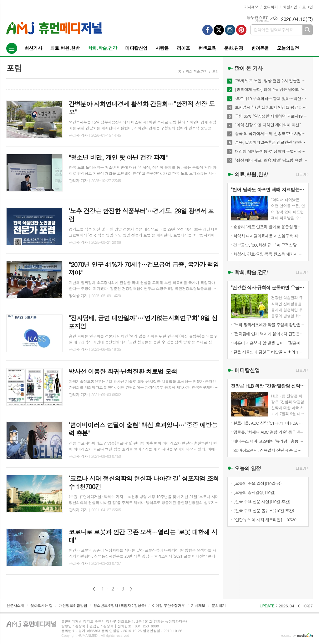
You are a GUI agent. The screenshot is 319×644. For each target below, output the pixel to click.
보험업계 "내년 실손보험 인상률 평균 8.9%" (272, 107)
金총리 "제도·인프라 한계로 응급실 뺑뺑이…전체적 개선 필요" (269, 227)
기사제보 (251, 7)
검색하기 (308, 30)
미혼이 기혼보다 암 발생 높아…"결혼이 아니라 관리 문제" (269, 343)
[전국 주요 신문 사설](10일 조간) (262, 501)
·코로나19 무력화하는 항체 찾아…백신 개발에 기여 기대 (272, 99)
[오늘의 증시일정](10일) (254, 492)
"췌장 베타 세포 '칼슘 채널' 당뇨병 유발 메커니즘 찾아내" (272, 160)
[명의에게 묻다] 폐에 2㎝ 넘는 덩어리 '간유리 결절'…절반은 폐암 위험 (272, 89)
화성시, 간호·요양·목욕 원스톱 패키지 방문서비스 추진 (269, 254)
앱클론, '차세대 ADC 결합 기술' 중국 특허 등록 (269, 432)
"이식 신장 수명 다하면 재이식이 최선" (268, 125)
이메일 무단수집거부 (168, 605)
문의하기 (271, 7)
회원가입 (290, 7)
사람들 (162, 48)
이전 (94, 589)
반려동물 (260, 48)
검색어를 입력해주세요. (274, 30)
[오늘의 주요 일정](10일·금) (257, 483)
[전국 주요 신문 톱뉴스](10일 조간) (264, 511)
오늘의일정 (288, 48)
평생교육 (207, 48)
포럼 (215, 72)
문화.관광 (233, 48)
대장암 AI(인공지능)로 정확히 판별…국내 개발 (272, 151)
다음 (131, 589)
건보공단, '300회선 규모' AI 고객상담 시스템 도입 (269, 245)
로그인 (307, 7)
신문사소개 (15, 605)
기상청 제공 (262, 21)
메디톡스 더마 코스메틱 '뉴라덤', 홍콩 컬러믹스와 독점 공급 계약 (269, 441)
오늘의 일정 (248, 468)
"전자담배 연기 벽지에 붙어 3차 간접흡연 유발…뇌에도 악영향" (269, 334)
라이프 (183, 48)
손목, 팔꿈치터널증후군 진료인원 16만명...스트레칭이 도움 (272, 142)
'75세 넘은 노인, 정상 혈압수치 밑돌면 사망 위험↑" (272, 81)
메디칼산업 (137, 48)
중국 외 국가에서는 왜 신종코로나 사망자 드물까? (272, 134)
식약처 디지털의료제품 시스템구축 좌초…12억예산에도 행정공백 (269, 236)
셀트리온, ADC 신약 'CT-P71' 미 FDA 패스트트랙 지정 (269, 423)
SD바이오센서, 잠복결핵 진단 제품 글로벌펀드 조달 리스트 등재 (269, 450)
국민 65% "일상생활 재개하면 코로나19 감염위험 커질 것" (272, 116)
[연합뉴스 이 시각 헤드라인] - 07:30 (265, 520)
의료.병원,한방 (251, 174)
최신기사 (33, 48)
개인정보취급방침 (73, 605)
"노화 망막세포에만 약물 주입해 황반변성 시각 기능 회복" (269, 325)
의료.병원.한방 (65, 48)
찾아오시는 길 (41, 605)
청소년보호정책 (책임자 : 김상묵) (120, 605)
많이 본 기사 (248, 68)
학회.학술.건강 (102, 48)
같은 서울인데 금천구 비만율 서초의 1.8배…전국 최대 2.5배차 (269, 352)
